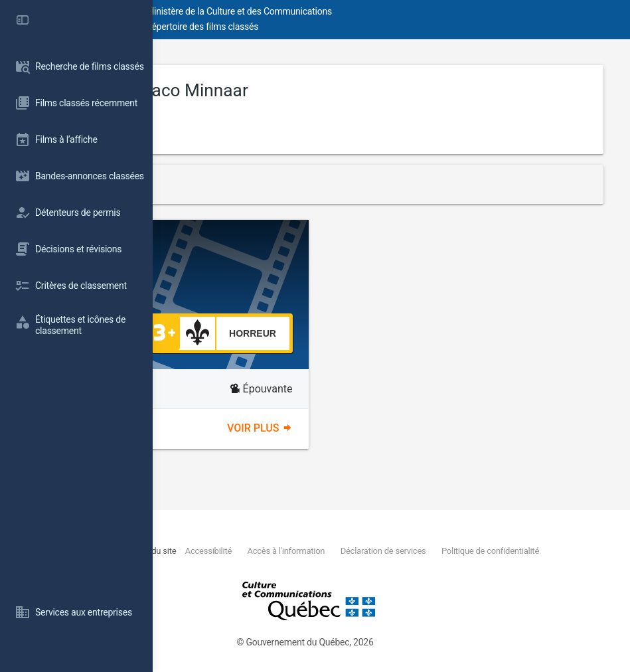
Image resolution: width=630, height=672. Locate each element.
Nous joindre (245, 551)
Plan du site (290, 551)
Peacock (282, 252)
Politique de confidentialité (277, 566)
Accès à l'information (417, 551)
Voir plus (336, 428)
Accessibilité (341, 551)
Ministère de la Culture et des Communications (392, 11)
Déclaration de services (512, 551)
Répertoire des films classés (355, 27)
